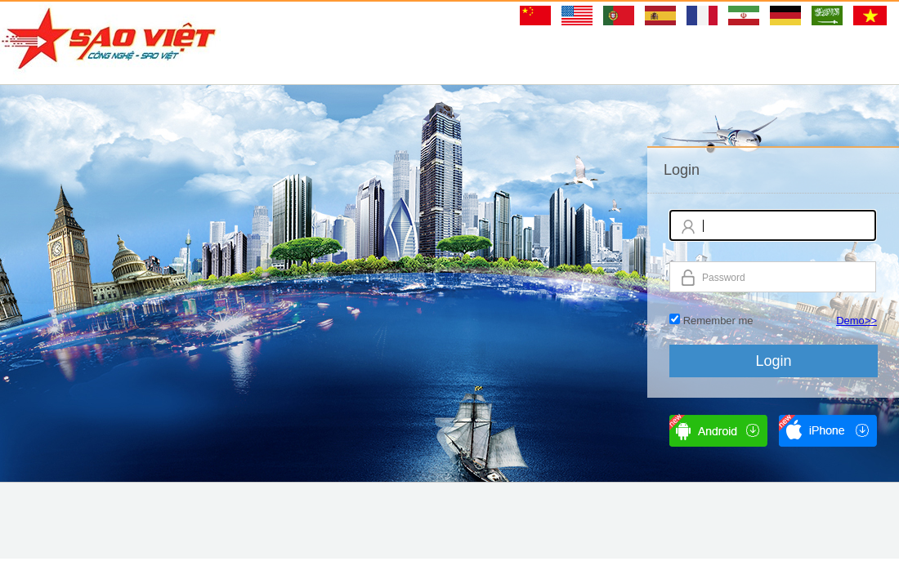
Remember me (718, 321)
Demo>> (857, 321)
